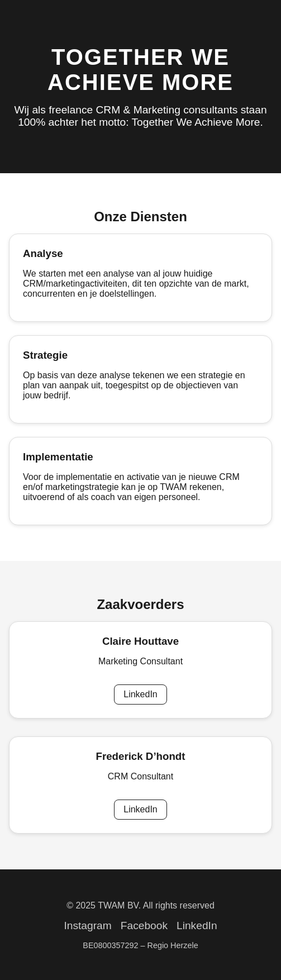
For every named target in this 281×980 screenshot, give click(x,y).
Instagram (87, 926)
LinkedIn (140, 694)
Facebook (144, 926)
